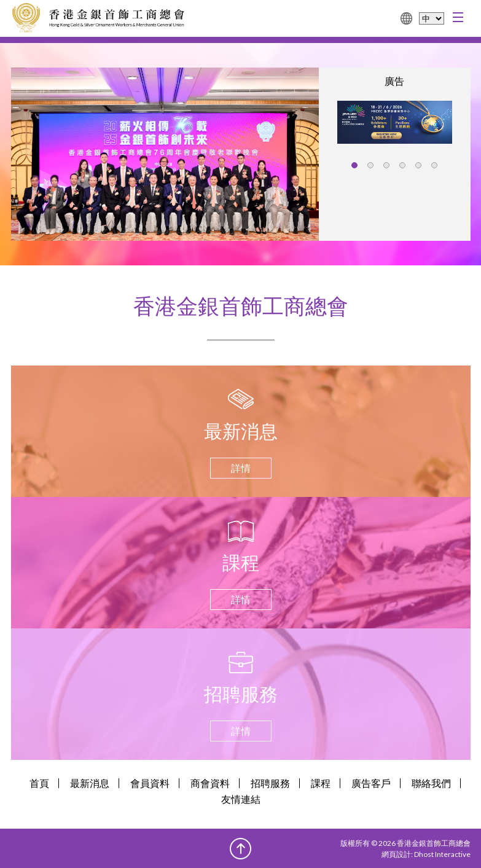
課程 (321, 783)
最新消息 (90, 783)
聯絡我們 (431, 783)
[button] (354, 165)
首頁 (39, 783)
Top (240, 849)
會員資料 (150, 783)
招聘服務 (270, 783)
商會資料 (210, 783)
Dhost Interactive (442, 854)
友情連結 (241, 799)
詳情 (241, 468)
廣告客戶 (371, 783)
